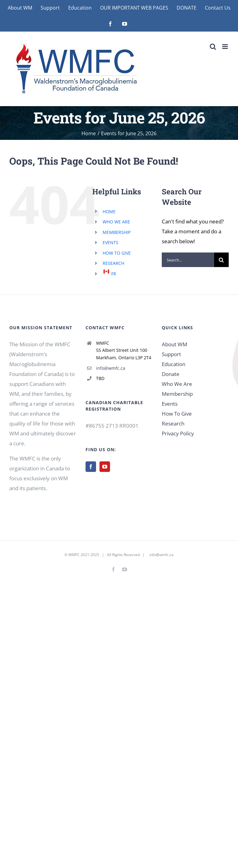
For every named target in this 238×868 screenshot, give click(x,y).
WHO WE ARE (116, 222)
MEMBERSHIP (117, 232)
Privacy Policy (178, 433)
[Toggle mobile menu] (225, 47)
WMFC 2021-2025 (84, 555)
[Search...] (188, 260)
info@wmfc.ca (111, 368)
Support (171, 354)
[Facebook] (91, 467)
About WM (174, 344)
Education (174, 364)
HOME (109, 212)
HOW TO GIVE (117, 253)
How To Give (177, 414)
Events (170, 404)
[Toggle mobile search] (213, 47)
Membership (177, 394)
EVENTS (110, 242)
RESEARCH (113, 263)
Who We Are (177, 384)
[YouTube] (105, 467)
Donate (171, 374)
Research (173, 423)
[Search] (221, 260)
